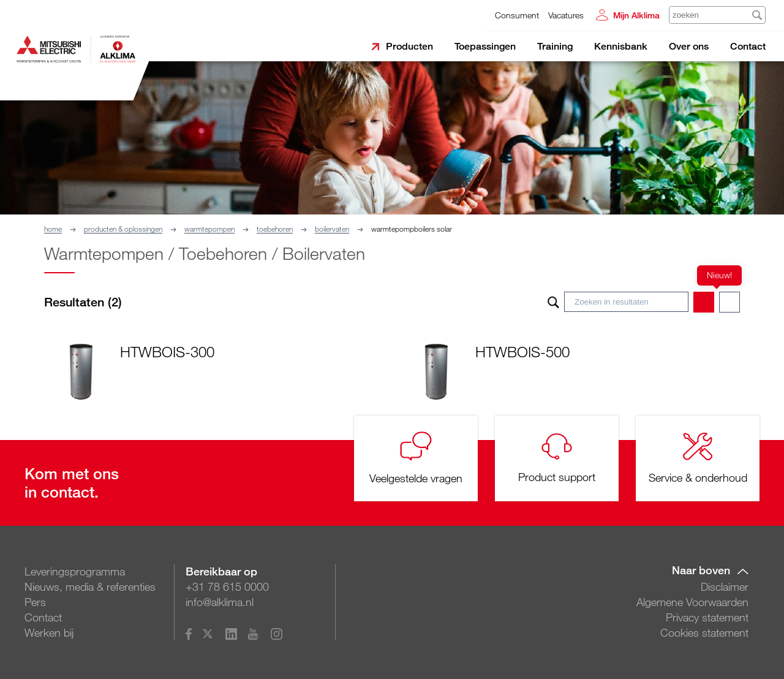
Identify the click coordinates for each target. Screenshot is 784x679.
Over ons (689, 46)
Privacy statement (707, 617)
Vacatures (566, 15)
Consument (517, 15)
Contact (748, 46)
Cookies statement (704, 632)
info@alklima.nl (220, 602)
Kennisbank (621, 46)
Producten (409, 46)
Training (555, 46)
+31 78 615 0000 (227, 586)
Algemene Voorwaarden (692, 602)
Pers (35, 602)
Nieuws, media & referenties (90, 586)
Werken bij (49, 632)
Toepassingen (485, 46)
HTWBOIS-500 (522, 351)
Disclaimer (725, 586)
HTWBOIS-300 (167, 351)
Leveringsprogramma (75, 571)
